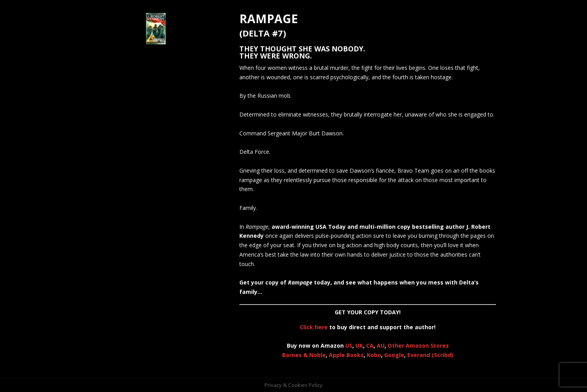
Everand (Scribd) (430, 355)
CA (370, 346)
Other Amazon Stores (418, 346)
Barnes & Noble (304, 355)
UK (359, 346)
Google (394, 355)
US (349, 346)
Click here (314, 327)
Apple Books (346, 355)
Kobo (374, 355)
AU (381, 346)
